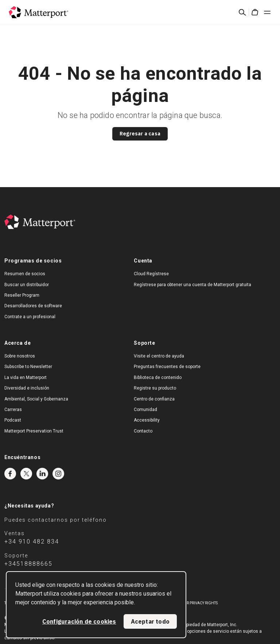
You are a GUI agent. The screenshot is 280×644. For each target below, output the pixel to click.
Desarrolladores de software (33, 306)
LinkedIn (42, 474)
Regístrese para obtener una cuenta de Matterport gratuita (192, 285)
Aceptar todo (150, 621)
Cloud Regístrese (151, 274)
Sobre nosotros (20, 356)
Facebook (10, 474)
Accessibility (147, 420)
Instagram (58, 474)
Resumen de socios (25, 274)
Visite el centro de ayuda (159, 356)
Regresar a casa (140, 134)
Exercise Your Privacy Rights (190, 603)
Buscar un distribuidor (27, 285)
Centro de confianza (154, 399)
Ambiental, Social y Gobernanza (36, 399)
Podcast (13, 420)
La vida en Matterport (26, 378)
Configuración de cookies (79, 621)
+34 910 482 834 (32, 542)
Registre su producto (155, 388)
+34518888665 (28, 564)
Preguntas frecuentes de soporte (167, 367)
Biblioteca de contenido (158, 378)
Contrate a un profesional (30, 317)
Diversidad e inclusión (27, 388)
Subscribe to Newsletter (28, 367)
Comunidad (145, 410)
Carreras (13, 410)
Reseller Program (22, 295)
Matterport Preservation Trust (34, 431)
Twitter (26, 474)
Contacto (143, 431)
